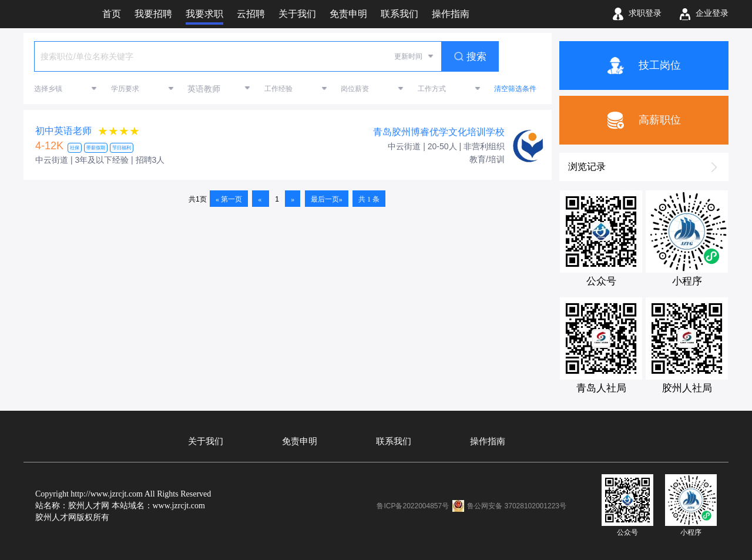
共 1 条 (369, 199)
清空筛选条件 (515, 89)
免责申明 (300, 441)
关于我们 (206, 441)
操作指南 (488, 441)
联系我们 (394, 441)
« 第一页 (229, 199)
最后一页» (327, 199)
